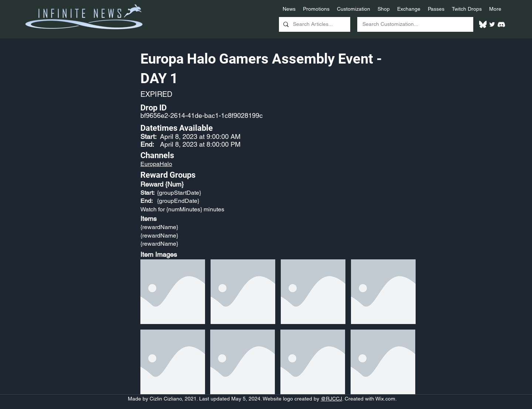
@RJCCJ (331, 399)
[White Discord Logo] (501, 24)
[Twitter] (492, 24)
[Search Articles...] (314, 24)
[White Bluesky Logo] (483, 24)
